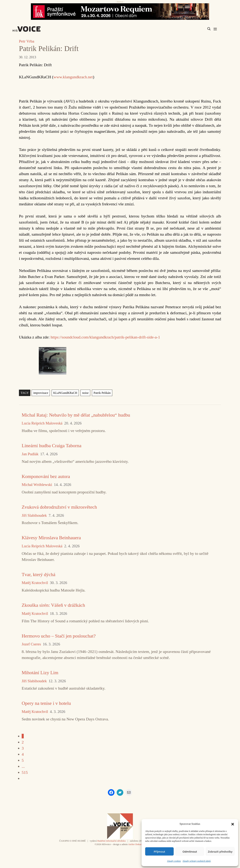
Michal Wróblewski (37, 485)
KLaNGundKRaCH (64, 393)
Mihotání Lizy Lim (40, 673)
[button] (233, 824)
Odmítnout (190, 851)
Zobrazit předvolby (220, 851)
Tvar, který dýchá (38, 575)
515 (25, 772)
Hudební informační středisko (111, 841)
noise (84, 393)
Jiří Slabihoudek (34, 516)
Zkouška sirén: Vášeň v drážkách (53, 605)
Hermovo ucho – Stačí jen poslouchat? (59, 636)
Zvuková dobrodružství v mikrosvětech (59, 507)
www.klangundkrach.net (73, 77)
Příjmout (159, 851)
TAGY (25, 393)
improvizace (40, 393)
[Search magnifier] (209, 29)
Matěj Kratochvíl (35, 583)
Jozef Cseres (31, 644)
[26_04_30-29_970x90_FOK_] (120, 12)
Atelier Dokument (137, 844)
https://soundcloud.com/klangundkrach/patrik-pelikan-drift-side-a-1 (105, 337)
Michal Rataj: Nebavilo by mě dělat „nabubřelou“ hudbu (76, 415)
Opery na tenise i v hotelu (46, 703)
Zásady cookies (174, 861)
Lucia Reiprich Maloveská (42, 423)
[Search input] (191, 29)
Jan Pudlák (30, 454)
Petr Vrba (27, 41)
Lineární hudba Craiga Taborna (52, 446)
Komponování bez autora (46, 476)
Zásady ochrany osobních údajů (197, 861)
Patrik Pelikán (100, 393)
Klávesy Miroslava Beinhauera (51, 538)
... (23, 766)
